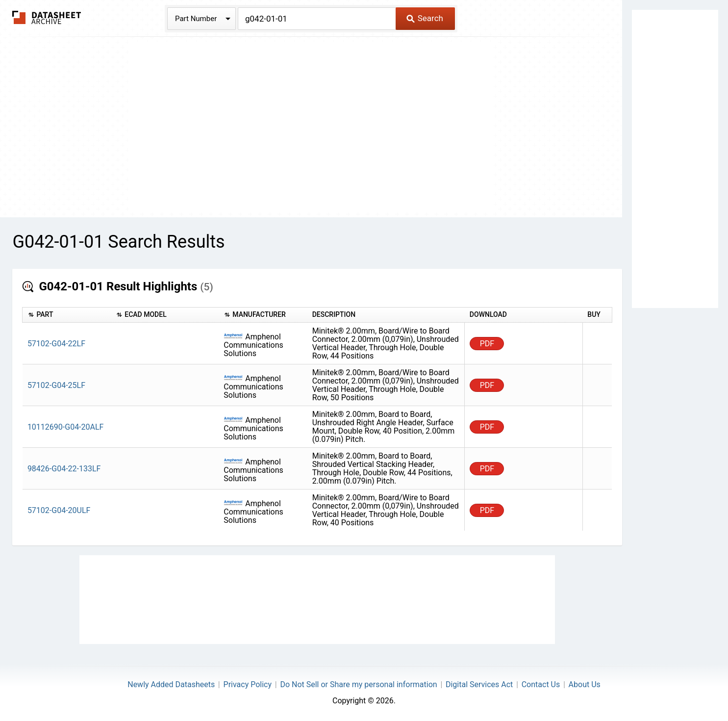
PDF (487, 344)
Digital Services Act (479, 684)
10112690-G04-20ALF (66, 427)
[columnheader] (67, 315)
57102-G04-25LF (56, 385)
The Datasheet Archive (47, 17)
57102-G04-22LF (56, 344)
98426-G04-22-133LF (64, 469)
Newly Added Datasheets (171, 684)
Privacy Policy (248, 684)
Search (425, 18)
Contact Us (541, 684)
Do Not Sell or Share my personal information (358, 684)
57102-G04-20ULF (59, 510)
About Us (585, 684)
